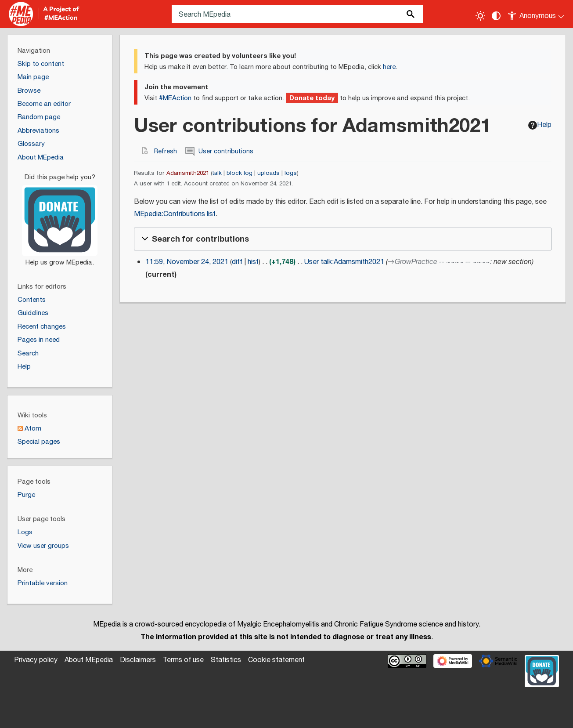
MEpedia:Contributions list (175, 214)
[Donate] (60, 216)
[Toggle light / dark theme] (480, 16)
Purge (26, 495)
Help (540, 125)
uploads (268, 173)
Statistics (226, 660)
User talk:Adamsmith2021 (344, 262)
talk (217, 173)
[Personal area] (536, 14)
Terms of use (183, 660)
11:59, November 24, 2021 (187, 262)
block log (240, 173)
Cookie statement (276, 660)
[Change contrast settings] (496, 16)
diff (237, 262)
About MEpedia (89, 660)
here (389, 67)
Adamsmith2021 (188, 173)
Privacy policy (36, 660)
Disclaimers (138, 660)
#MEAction (175, 98)
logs (291, 173)
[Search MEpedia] (297, 14)
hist (253, 262)
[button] (343, 239)
